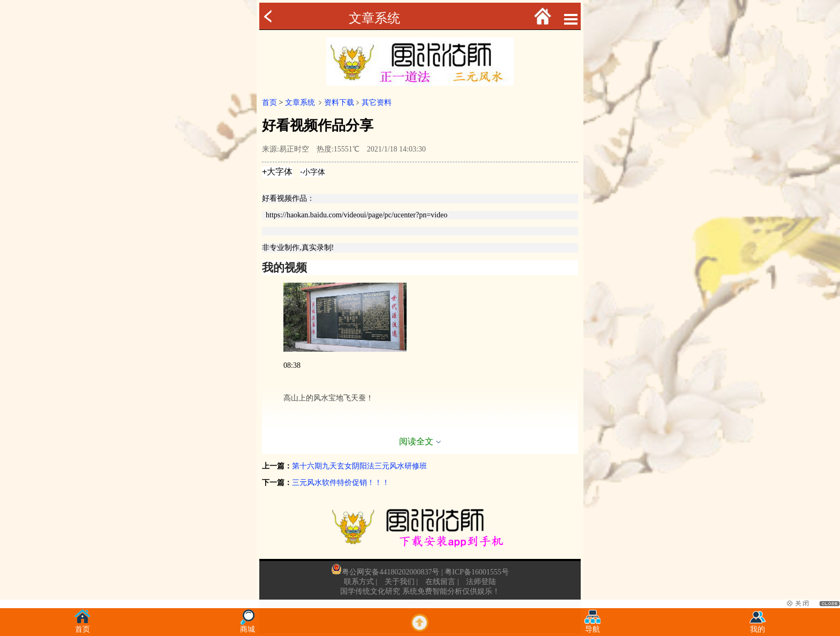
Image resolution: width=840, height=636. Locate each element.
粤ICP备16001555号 (477, 572)
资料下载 (339, 103)
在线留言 (440, 582)
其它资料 (377, 103)
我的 (757, 626)
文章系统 (374, 18)
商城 (247, 626)
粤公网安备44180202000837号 (391, 572)
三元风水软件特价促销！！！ (341, 483)
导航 (592, 626)
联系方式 (359, 582)
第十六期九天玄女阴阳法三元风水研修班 (359, 466)
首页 (269, 103)
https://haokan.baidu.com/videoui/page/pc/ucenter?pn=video (357, 215)
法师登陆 (481, 582)
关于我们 (400, 582)
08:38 (292, 365)
